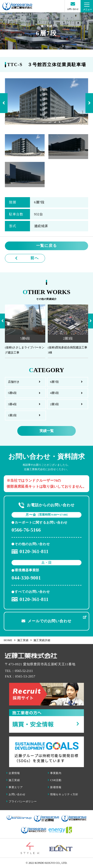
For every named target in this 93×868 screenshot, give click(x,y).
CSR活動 (54, 780)
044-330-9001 (26, 578)
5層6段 (12, 393)
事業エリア (14, 787)
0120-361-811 (30, 552)
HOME (10, 640)
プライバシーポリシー (21, 801)
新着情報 (55, 787)
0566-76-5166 (26, 530)
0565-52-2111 (24, 671)
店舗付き (14, 382)
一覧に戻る (46, 246)
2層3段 (54, 404)
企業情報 (13, 773)
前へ (35, 258)
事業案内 (55, 773)
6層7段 (54, 382)
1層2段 (12, 415)
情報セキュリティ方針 (63, 794)
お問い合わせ (16, 794)
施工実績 (25, 640)
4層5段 (54, 393)
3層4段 (12, 404)
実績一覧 (47, 431)
